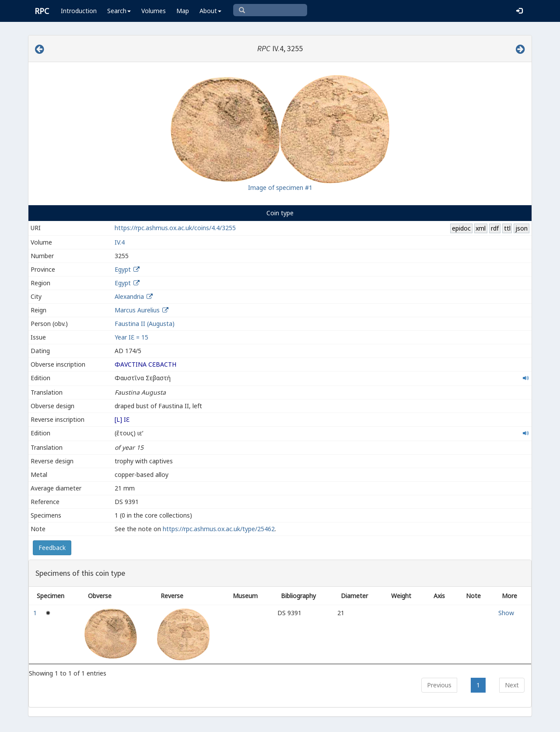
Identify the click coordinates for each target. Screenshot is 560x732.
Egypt (123, 269)
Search (119, 11)
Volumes (154, 11)
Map (183, 11)
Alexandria (129, 296)
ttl (507, 228)
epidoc (461, 228)
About (210, 11)
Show (506, 613)
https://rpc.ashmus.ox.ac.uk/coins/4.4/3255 (175, 228)
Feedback (52, 548)
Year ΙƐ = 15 (131, 337)
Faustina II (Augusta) (145, 324)
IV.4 (120, 242)
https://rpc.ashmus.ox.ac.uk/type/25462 (219, 529)
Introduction (79, 11)
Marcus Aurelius (137, 310)
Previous (439, 685)
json (521, 228)
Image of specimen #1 (280, 187)
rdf (495, 228)
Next (512, 685)
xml (481, 228)
